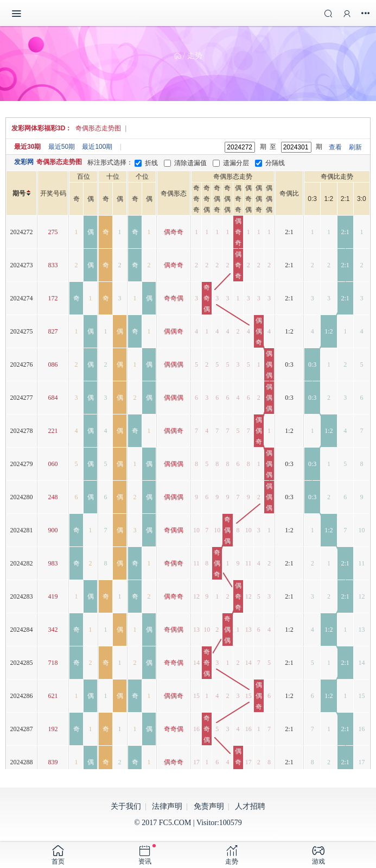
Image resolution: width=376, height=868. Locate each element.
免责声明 (209, 806)
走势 (195, 56)
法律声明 (167, 806)
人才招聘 (250, 806)
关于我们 (126, 806)
